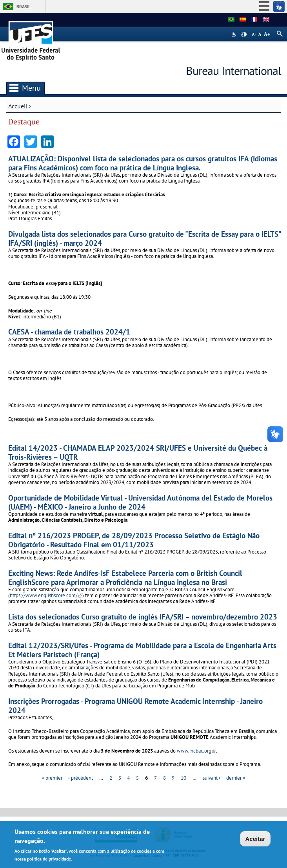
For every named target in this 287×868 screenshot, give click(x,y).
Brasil (24, 6)
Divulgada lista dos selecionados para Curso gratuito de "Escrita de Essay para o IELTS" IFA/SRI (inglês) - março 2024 (144, 238)
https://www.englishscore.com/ (46, 595)
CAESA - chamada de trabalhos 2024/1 (69, 332)
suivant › (212, 778)
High (244, 35)
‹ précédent (81, 778)
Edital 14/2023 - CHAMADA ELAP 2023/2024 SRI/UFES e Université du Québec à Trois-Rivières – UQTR (138, 452)
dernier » (236, 778)
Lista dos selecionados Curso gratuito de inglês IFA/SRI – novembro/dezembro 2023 (143, 617)
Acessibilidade (235, 34)
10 (183, 778)
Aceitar (255, 839)
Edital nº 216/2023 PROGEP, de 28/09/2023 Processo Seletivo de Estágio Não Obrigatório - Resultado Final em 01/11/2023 (134, 540)
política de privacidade (49, 859)
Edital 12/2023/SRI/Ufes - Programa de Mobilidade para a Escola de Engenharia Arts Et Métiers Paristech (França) (142, 650)
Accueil (18, 106)
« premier (52, 778)
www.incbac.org (196, 751)
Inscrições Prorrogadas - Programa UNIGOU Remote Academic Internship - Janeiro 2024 (135, 705)
